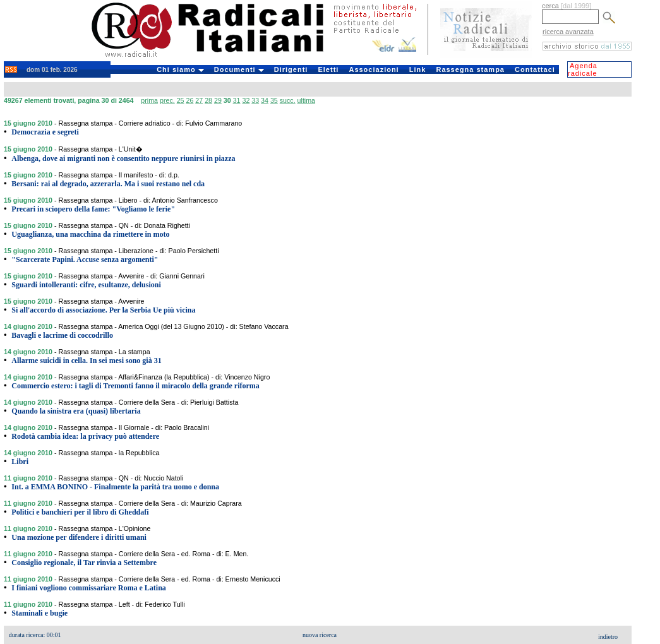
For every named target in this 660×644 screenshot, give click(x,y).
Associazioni (374, 69)
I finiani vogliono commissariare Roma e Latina (88, 588)
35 (274, 100)
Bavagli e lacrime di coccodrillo (62, 335)
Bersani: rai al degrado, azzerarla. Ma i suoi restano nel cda (108, 184)
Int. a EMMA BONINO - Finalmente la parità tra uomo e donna (115, 487)
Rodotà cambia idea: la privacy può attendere (85, 436)
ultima (306, 100)
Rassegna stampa (470, 69)
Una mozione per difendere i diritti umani (79, 537)
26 (189, 100)
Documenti (239, 69)
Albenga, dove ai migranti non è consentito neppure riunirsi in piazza (123, 158)
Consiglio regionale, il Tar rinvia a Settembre (84, 563)
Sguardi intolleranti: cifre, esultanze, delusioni (86, 285)
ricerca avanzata (568, 32)
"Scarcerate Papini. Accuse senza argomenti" (85, 259)
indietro (608, 637)
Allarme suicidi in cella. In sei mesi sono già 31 (86, 361)
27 (199, 100)
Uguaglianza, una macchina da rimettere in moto (90, 234)
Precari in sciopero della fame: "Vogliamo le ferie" (93, 209)
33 (255, 100)
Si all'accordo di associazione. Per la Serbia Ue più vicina (103, 310)
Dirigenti (291, 69)
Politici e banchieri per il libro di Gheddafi (80, 512)
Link (418, 69)
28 (208, 100)
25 (181, 100)
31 (237, 100)
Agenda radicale (583, 69)
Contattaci (535, 69)
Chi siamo (180, 69)
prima (149, 100)
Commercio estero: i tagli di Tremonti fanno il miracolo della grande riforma (135, 386)
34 (265, 100)
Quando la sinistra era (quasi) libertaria (76, 411)
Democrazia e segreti (45, 132)
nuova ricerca (320, 635)
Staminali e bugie (39, 613)
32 (246, 100)
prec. (167, 100)
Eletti (328, 69)
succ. (288, 100)
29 (218, 100)
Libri (20, 462)
